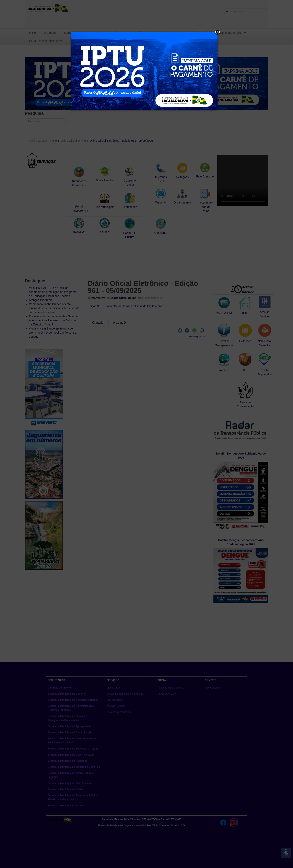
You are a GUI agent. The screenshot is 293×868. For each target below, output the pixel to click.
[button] (218, 32)
